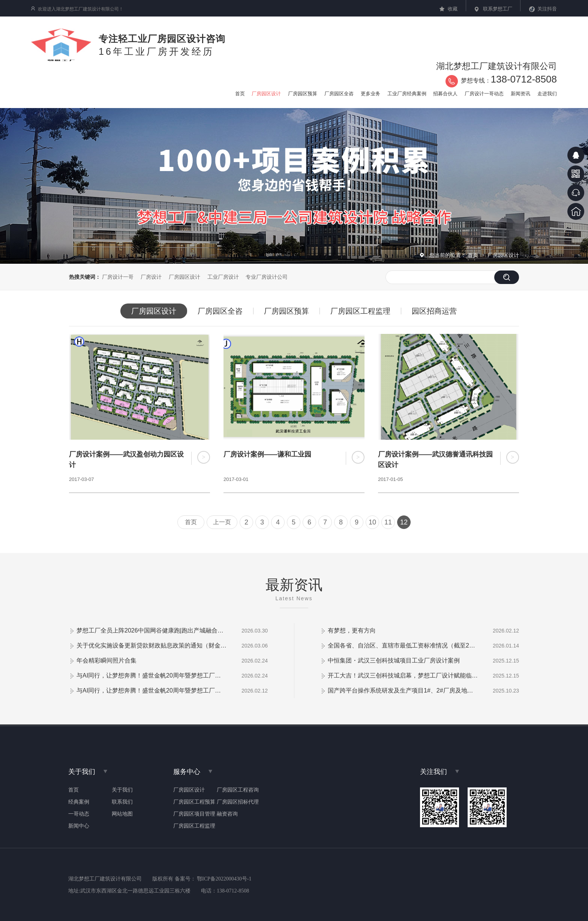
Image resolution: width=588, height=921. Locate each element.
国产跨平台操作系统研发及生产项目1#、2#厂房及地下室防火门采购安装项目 (403, 690)
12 (404, 522)
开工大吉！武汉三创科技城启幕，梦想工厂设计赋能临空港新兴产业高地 (403, 675)
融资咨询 (227, 814)
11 (388, 522)
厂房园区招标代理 (238, 802)
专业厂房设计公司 (267, 277)
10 (372, 522)
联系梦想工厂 (498, 9)
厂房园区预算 (286, 311)
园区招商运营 (434, 311)
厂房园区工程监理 (360, 311)
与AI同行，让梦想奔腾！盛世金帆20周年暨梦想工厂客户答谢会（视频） (151, 675)
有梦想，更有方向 (352, 630)
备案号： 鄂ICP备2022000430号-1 (213, 879)
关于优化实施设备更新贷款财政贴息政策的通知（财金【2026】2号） (151, 645)
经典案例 (79, 802)
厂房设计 (151, 277)
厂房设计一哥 (118, 277)
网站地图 (122, 814)
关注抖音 (547, 9)
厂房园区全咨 (220, 311)
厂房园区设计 (503, 255)
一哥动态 (79, 814)
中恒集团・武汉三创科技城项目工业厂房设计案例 (394, 660)
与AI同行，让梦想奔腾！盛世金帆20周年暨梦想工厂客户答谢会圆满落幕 (151, 690)
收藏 (453, 9)
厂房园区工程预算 (194, 802)
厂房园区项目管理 (194, 814)
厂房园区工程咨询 (238, 790)
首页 (474, 255)
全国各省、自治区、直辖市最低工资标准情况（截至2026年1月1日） (403, 645)
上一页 (222, 522)
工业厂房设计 (223, 277)
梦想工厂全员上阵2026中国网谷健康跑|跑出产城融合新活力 (151, 630)
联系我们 (122, 802)
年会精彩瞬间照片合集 (106, 660)
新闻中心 (79, 826)
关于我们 (122, 790)
